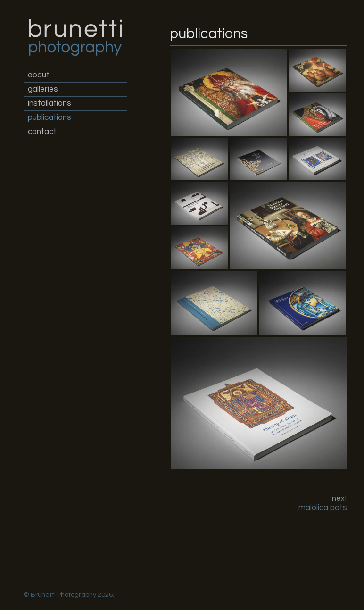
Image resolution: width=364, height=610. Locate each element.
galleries (43, 89)
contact (42, 132)
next (259, 504)
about (39, 75)
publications (50, 117)
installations (50, 103)
